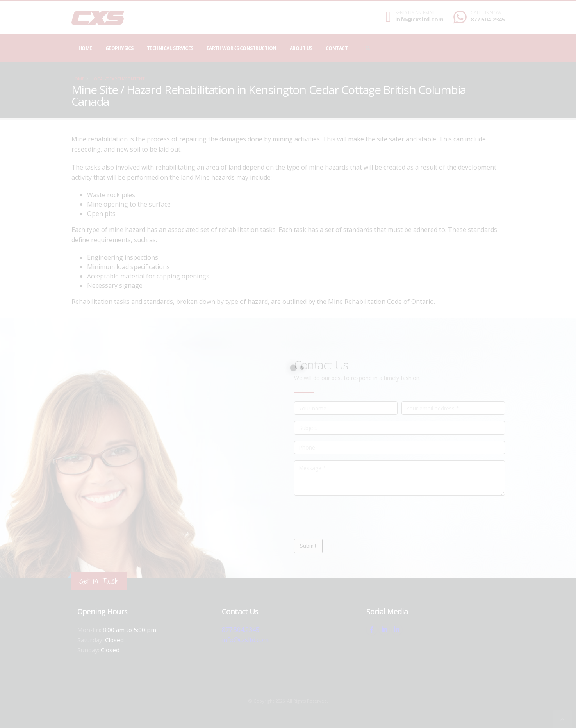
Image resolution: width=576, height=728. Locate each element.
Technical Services (170, 48)
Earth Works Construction (242, 48)
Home (85, 48)
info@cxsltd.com (419, 19)
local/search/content (118, 79)
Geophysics (119, 48)
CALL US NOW (486, 13)
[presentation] (353, 517)
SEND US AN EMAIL (416, 13)
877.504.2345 (488, 19)
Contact (337, 48)
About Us (301, 48)
